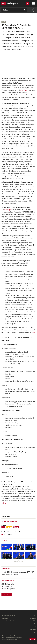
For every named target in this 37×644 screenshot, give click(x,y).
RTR (34, 627)
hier (5, 503)
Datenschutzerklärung (8, 615)
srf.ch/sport (24, 90)
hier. (34, 332)
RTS (34, 621)
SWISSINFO (32, 630)
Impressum (5, 618)
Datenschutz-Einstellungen (10, 621)
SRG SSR (33, 618)
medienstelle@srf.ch (8, 589)
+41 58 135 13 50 (7, 586)
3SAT (34, 632)
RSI (35, 624)
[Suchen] (12, 10)
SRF (34, 615)
